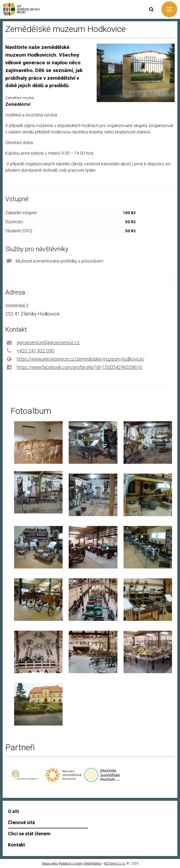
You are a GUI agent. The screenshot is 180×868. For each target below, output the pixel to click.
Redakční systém (71, 863)
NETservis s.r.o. (115, 863)
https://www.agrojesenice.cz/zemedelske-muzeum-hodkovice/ (81, 359)
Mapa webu (50, 863)
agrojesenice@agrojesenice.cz (48, 343)
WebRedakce (93, 863)
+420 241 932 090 (36, 351)
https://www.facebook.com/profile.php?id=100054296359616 (79, 367)
